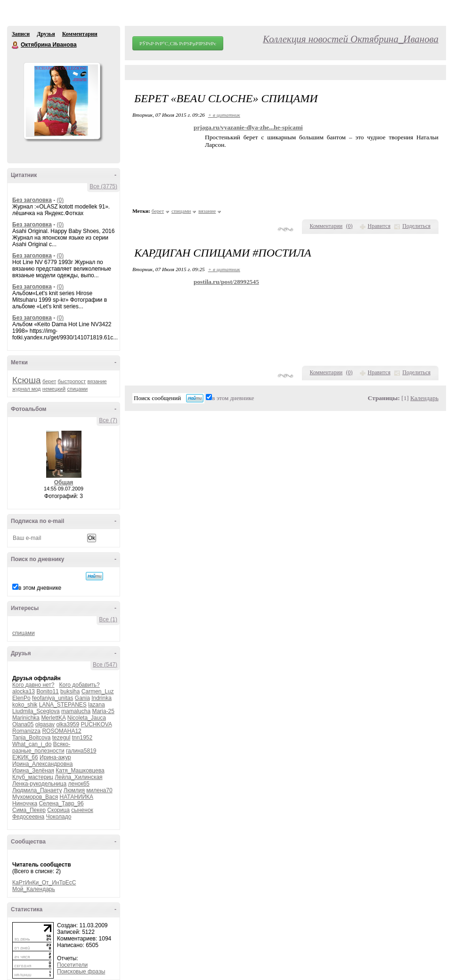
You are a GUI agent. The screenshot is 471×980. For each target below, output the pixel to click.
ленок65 (79, 784)
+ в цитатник (224, 115)
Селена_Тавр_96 (61, 803)
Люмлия (74, 790)
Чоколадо (59, 817)
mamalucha (76, 711)
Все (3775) (103, 186)
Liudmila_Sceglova (36, 711)
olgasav (45, 724)
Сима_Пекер (29, 810)
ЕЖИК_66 (25, 757)
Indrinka (102, 698)
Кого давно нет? (33, 685)
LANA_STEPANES (63, 705)
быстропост (72, 381)
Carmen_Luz (98, 691)
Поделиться (416, 226)
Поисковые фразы (81, 972)
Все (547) (105, 665)
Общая (64, 482)
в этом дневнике (40, 588)
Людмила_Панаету (37, 790)
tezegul (61, 738)
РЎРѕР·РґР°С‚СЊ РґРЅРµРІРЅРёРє (178, 43)
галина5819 (81, 751)
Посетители (72, 965)
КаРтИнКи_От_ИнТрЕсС (44, 883)
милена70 (99, 790)
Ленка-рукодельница (39, 784)
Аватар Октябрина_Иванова (62, 101)
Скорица (58, 810)
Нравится (379, 226)
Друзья (46, 34)
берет (49, 381)
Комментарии (80, 34)
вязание (97, 381)
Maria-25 (103, 711)
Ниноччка (25, 803)
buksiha (70, 691)
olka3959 (68, 724)
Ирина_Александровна (42, 764)
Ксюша (27, 380)
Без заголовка (32, 200)
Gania (82, 698)
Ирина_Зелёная (33, 771)
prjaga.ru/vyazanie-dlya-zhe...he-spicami (248, 127)
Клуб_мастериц (33, 777)
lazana (96, 705)
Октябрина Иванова (16, 45)
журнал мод (27, 389)
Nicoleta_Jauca (87, 718)
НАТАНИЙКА (77, 797)
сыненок (82, 810)
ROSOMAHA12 (61, 731)
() (349, 226)
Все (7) (108, 420)
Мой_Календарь (34, 889)
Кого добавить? (80, 685)
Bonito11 (47, 691)
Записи (21, 34)
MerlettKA (53, 718)
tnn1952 (82, 738)
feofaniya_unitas (53, 698)
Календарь (424, 398)
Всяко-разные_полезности (41, 747)
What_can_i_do (32, 744)
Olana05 (23, 724)
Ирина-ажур (55, 757)
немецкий (54, 389)
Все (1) (108, 619)
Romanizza (26, 731)
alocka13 (24, 691)
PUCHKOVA (97, 724)
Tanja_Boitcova (31, 738)
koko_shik (25, 705)
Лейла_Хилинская (78, 777)
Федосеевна (28, 817)
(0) (60, 200)
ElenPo (21, 698)
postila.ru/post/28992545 (226, 282)
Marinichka (26, 718)
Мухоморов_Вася (35, 797)
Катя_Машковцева (80, 771)
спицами (77, 389)
